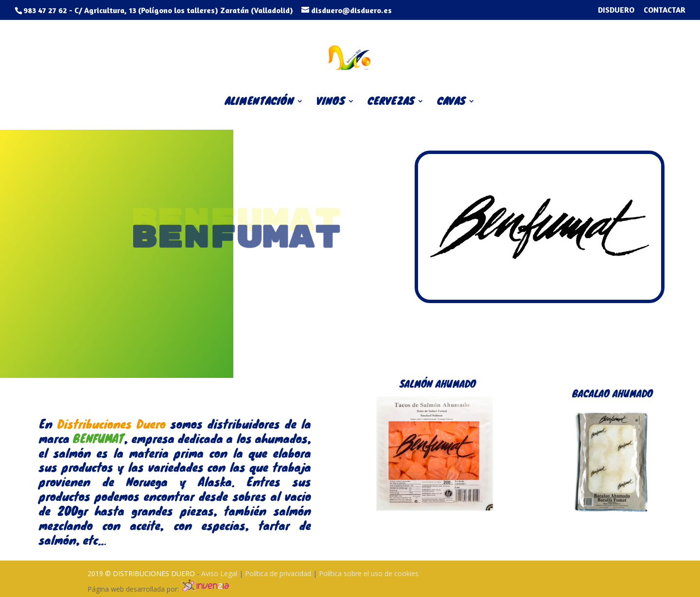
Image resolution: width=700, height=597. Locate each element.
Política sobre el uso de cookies (369, 573)
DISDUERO (616, 10)
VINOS (331, 103)
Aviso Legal (220, 573)
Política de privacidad (279, 573)
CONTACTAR (665, 10)
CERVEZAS (391, 103)
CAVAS (451, 103)
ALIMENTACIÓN (259, 103)
